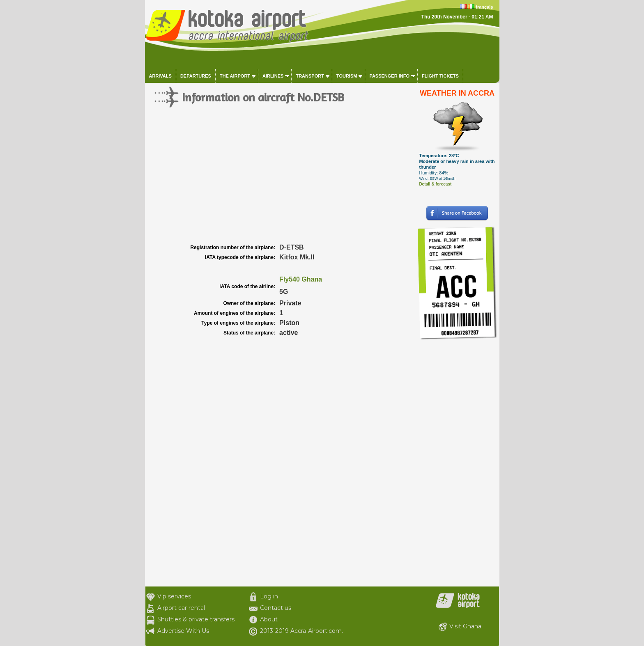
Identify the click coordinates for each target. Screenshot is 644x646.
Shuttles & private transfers (196, 619)
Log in (269, 596)
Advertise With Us (183, 631)
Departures (196, 76)
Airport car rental (181, 608)
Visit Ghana (465, 626)
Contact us (276, 608)
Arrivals (160, 76)
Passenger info (389, 76)
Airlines (273, 76)
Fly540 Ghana (301, 279)
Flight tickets (440, 76)
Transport (310, 76)
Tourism (347, 76)
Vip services (174, 596)
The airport (235, 76)
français (484, 7)
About (269, 619)
